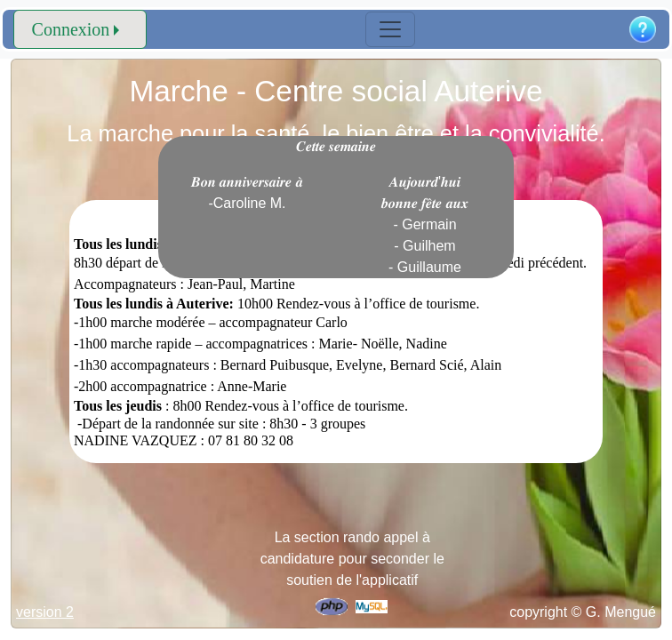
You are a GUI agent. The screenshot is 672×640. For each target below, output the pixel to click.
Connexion (71, 29)
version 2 (45, 612)
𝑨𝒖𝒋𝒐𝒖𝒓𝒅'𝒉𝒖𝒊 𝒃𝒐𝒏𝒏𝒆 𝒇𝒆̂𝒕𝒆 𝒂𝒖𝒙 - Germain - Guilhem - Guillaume (425, 224)
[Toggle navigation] (390, 29)
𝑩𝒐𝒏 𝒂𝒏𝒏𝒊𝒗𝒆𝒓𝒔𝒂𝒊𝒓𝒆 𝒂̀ (247, 192)
